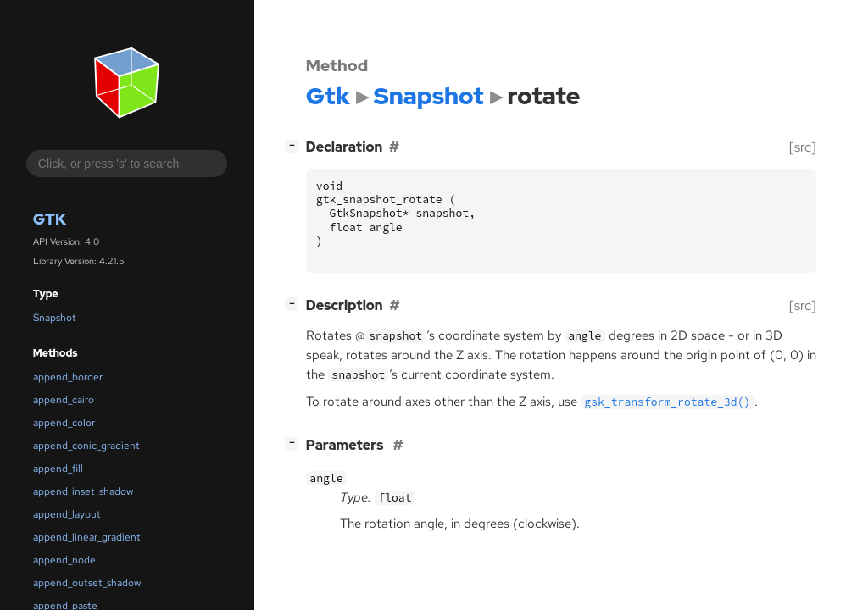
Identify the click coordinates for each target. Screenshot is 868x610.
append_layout (67, 514)
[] (295, 145)
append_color (64, 423)
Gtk (50, 219)
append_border (68, 377)
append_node (64, 560)
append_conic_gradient (86, 446)
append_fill (58, 469)
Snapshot (55, 318)
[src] (803, 147)
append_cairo (64, 400)
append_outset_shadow (87, 583)
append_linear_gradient (87, 537)
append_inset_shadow (83, 491)
